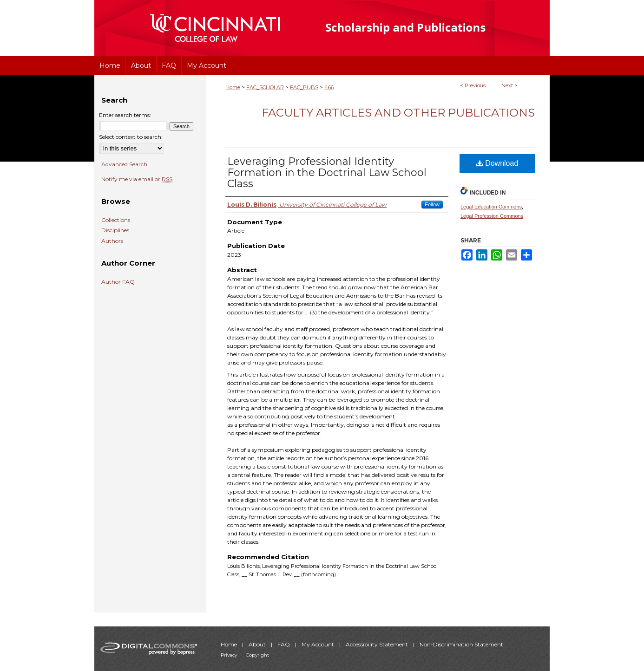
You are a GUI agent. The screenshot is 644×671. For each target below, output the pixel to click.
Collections (116, 220)
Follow (432, 204)
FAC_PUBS (304, 87)
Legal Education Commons (491, 207)
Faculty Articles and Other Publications (398, 113)
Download (497, 163)
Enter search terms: (125, 115)
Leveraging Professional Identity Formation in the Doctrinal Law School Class (327, 173)
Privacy (230, 655)
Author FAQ (118, 282)
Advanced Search (124, 164)
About (258, 644)
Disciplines (115, 230)
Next (507, 85)
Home (233, 87)
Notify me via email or (137, 179)
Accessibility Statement (378, 644)
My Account (319, 644)
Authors (112, 241)
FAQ (284, 644)
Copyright (257, 655)
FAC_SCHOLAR (265, 87)
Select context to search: (131, 137)
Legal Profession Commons (492, 216)
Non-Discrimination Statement (461, 644)
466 (329, 87)
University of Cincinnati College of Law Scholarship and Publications (422, 28)
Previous (475, 85)
